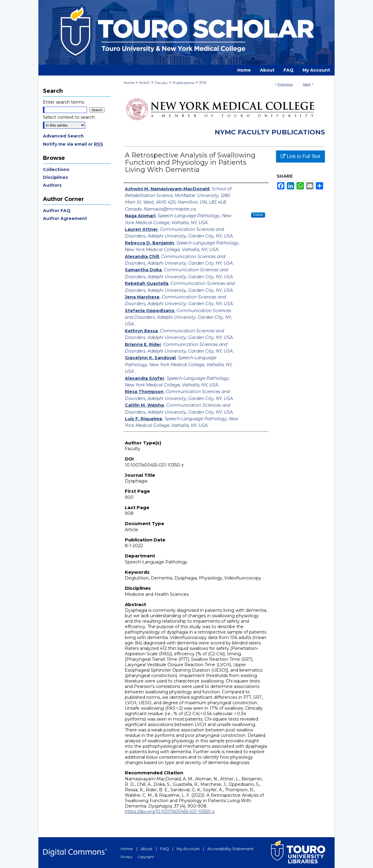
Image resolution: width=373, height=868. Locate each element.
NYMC (144, 83)
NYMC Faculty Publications (270, 132)
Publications (183, 83)
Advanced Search (63, 136)
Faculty (161, 83)
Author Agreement (65, 218)
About (147, 849)
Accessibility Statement (230, 849)
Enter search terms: (64, 102)
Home (129, 83)
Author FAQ (57, 211)
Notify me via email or (73, 144)
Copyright (146, 857)
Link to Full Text (300, 156)
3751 (203, 83)
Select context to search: (69, 117)
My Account (188, 849)
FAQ (165, 849)
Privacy (126, 857)
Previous (285, 84)
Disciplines (55, 177)
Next (307, 84)
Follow (258, 215)
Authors (52, 185)
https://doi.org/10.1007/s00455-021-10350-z (170, 812)
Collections (56, 169)
